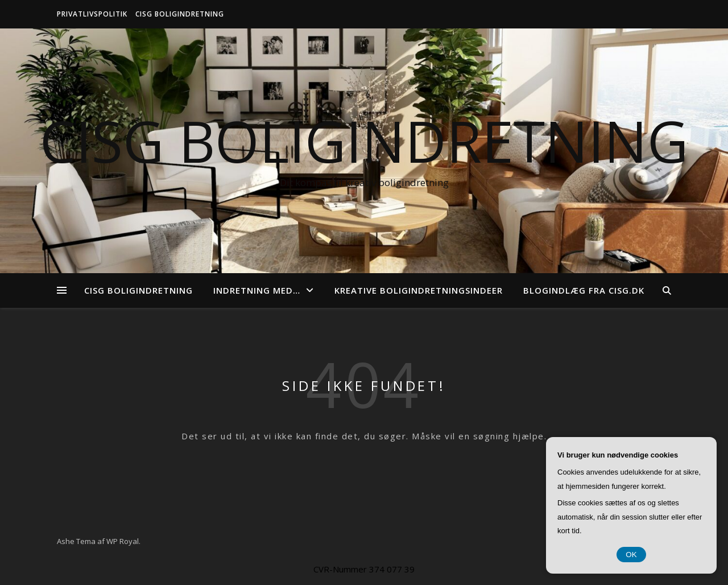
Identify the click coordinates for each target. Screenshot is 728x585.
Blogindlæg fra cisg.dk (584, 290)
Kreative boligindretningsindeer (419, 290)
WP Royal (123, 541)
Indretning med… (257, 290)
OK (631, 555)
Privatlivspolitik (92, 14)
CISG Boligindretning (180, 14)
